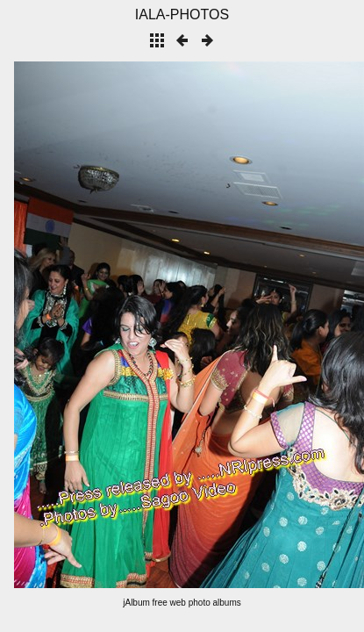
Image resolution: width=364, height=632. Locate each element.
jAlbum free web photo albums (182, 603)
